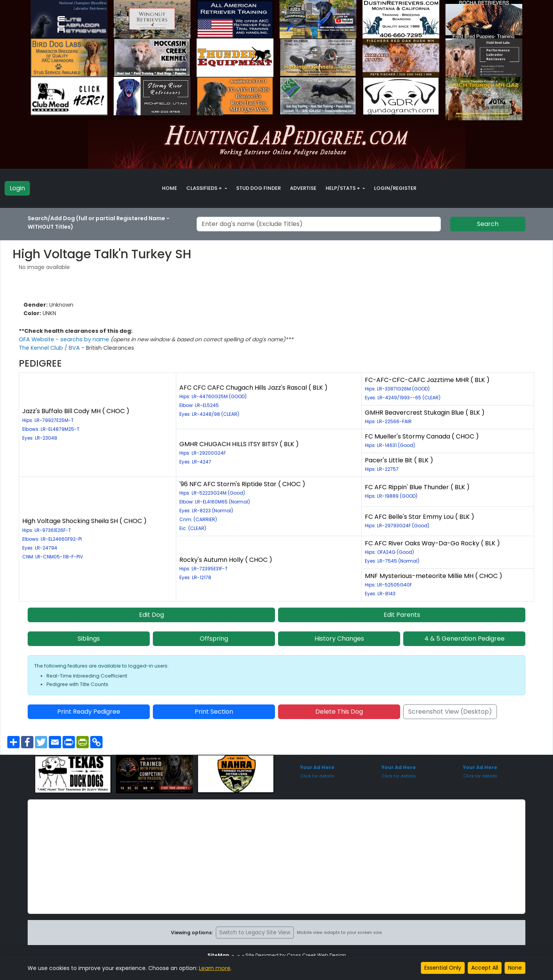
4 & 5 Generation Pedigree (464, 639)
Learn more (214, 968)
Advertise (303, 188)
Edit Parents (402, 615)
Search (488, 224)
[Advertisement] (276, 857)
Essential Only (443, 968)
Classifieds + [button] (205, 188)
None (515, 968)
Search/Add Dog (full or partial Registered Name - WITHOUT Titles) (99, 223)
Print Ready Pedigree (89, 712)
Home (170, 188)
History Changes (339, 639)
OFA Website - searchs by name (63, 339)
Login (17, 188)
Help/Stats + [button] (344, 188)
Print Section (214, 712)
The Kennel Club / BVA (49, 348)
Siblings (89, 639)
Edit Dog (151, 615)
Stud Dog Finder (258, 188)
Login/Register (395, 188)
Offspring (214, 639)
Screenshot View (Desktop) (450, 712)
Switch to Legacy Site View (255, 932)
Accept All (485, 968)
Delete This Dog (339, 712)
